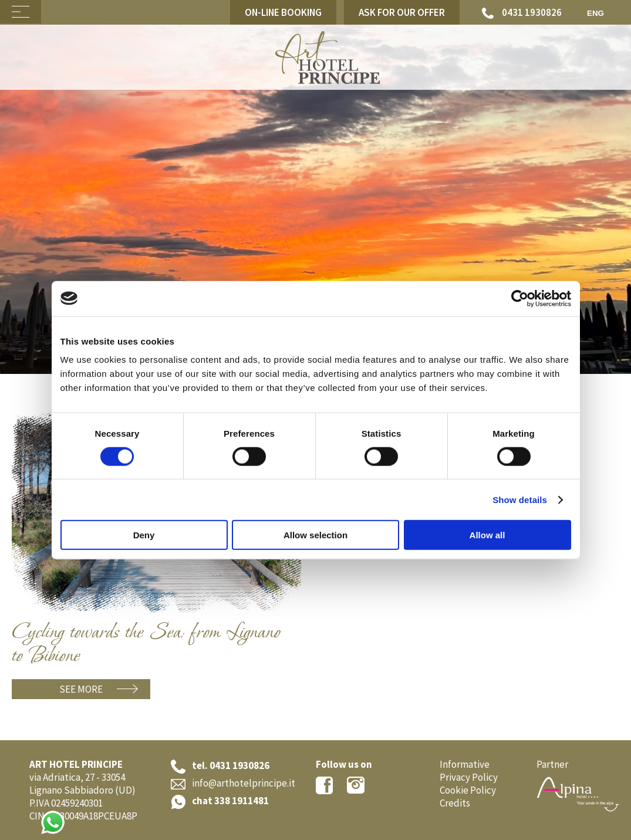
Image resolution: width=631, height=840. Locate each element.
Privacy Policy (469, 777)
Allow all (487, 535)
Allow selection (315, 535)
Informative (465, 764)
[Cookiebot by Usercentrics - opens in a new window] (520, 298)
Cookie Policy (468, 790)
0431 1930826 (522, 12)
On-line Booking (283, 12)
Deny (144, 535)
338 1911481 (242, 801)
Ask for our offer (402, 12)
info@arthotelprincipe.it (244, 783)
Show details (520, 499)
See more (81, 689)
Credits (455, 803)
